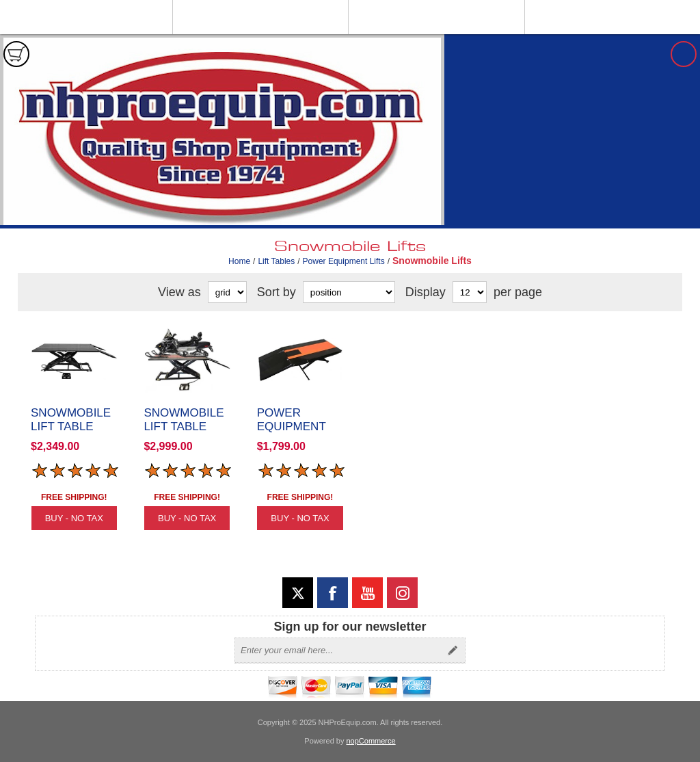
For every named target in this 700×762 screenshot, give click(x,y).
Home (239, 261)
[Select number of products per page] (470, 292)
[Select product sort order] (349, 292)
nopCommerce (371, 741)
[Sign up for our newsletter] (338, 651)
